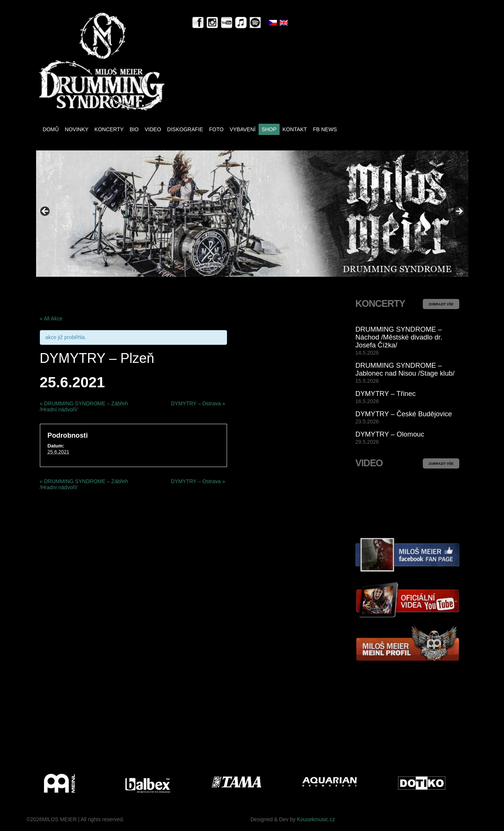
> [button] (459, 212)
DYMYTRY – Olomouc (390, 434)
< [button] (45, 212)
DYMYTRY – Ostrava (198, 403)
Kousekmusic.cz (316, 819)
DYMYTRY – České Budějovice (404, 414)
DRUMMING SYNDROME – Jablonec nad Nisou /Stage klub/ (405, 369)
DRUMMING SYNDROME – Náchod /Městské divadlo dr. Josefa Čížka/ (399, 337)
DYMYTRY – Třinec (386, 394)
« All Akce (51, 318)
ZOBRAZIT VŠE (441, 304)
